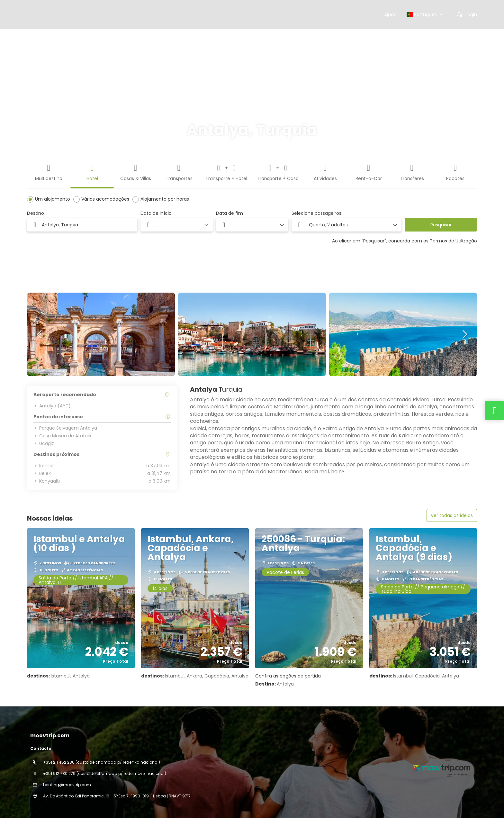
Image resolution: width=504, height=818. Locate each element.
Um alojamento (53, 199)
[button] (347, 225)
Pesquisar (441, 225)
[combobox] (82, 225)
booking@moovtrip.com (67, 785)
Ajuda (390, 14)
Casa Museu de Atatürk (63, 436)
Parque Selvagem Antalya (65, 428)
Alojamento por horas (165, 199)
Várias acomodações (105, 199)
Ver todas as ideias (452, 515)
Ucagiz (44, 443)
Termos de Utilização (453, 241)
